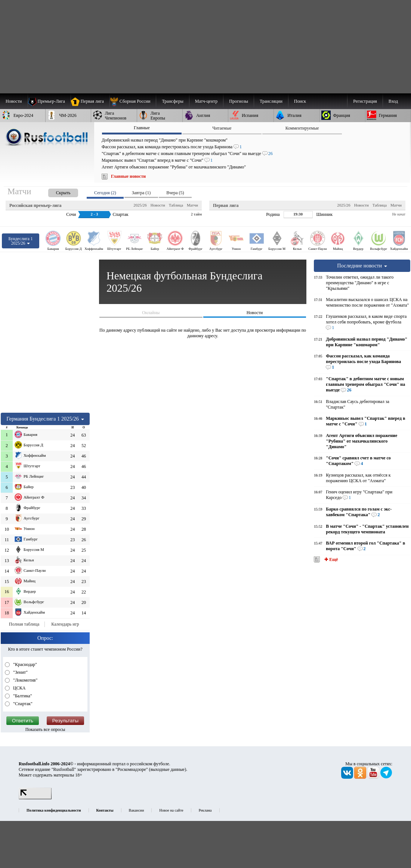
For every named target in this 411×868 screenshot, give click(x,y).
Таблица (176, 205)
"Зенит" (20, 672)
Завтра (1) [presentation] (141, 193)
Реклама (205, 810)
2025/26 (140, 205)
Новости (158, 205)
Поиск (300, 101)
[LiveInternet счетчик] (35, 798)
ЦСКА (19, 688)
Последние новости (362, 266)
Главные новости (128, 176)
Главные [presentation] (142, 128)
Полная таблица (24, 624)
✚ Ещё (330, 559)
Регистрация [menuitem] (365, 101)
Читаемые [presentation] (222, 128)
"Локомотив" (25, 680)
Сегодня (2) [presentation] (105, 193)
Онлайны (151, 313)
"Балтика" (22, 696)
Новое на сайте (171, 810)
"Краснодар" (24, 664)
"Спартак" (22, 704)
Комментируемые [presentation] (302, 128)
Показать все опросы (45, 729)
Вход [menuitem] (393, 101)
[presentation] (56, 191)
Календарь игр (65, 624)
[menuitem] (133, 101)
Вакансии (137, 810)
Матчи (192, 205)
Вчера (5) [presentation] (175, 193)
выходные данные (168, 769)
